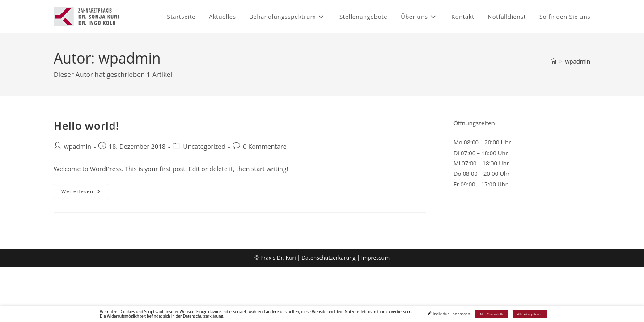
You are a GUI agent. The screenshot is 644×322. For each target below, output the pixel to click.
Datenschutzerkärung (328, 258)
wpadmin (578, 61)
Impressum (375, 258)
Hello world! (86, 125)
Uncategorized (204, 146)
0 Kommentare (265, 146)
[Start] (553, 61)
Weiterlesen (85, 193)
